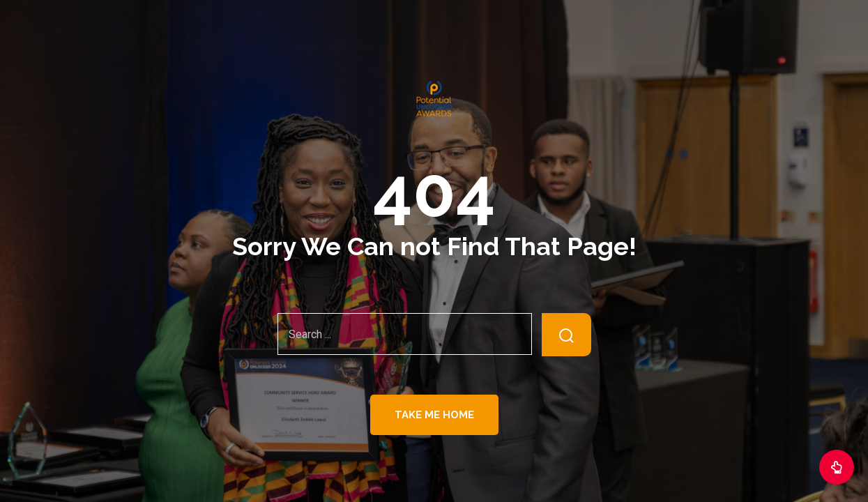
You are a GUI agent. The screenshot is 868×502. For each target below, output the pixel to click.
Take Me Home (434, 415)
